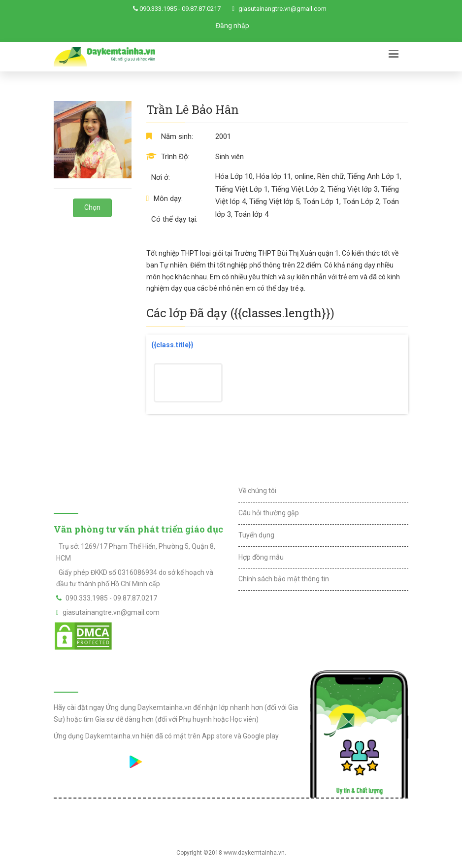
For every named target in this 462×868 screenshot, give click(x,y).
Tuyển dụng (256, 535)
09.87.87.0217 (201, 9)
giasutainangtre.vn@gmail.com (282, 9)
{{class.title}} (172, 345)
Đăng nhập (232, 26)
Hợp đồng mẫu (261, 557)
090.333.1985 (158, 9)
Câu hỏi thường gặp (269, 513)
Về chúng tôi (257, 491)
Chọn (92, 207)
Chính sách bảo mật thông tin (284, 579)
